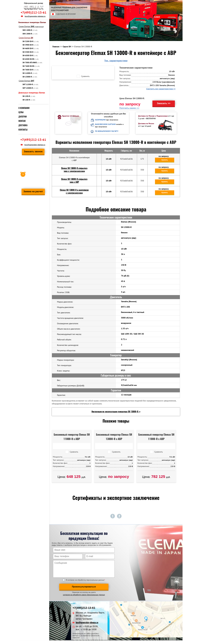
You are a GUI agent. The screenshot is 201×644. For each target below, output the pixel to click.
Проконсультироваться (84, 587)
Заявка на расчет (33, 191)
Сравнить (85, 76)
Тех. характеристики (116, 61)
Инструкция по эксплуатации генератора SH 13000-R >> (116, 412)
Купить (165, 160)
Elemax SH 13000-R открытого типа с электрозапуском (74, 170)
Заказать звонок (33, 152)
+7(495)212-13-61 (34, 12)
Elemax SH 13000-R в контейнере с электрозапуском (74, 191)
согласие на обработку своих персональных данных (84, 595)
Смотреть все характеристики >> (161, 89)
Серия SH (67, 46)
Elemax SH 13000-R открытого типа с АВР (74, 181)
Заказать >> (164, 103)
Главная (56, 46)
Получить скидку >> (129, 108)
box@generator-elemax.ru (35, 16)
